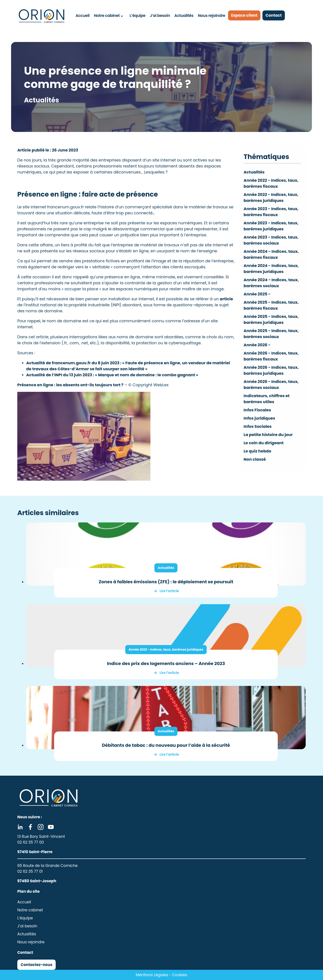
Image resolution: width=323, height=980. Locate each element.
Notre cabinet (107, 15)
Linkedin (20, 827)
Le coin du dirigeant (264, 443)
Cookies (180, 975)
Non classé (255, 459)
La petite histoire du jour (268, 435)
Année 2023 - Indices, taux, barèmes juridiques (166, 649)
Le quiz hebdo (257, 451)
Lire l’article (169, 591)
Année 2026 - (257, 345)
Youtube (51, 827)
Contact (275, 15)
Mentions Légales (152, 975)
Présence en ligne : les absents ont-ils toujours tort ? (70, 385)
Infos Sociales (258, 426)
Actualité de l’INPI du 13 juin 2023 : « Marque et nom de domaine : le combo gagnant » (112, 375)
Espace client (245, 15)
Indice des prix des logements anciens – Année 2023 (166, 663)
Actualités (184, 15)
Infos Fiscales (257, 410)
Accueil (83, 15)
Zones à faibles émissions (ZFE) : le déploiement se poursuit (166, 582)
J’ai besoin (160, 15)
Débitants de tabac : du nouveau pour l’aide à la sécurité (166, 745)
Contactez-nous (36, 965)
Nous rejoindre (211, 15)
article (226, 299)
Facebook (30, 827)
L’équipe (137, 15)
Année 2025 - (257, 294)
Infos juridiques (259, 418)
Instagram (41, 827)
